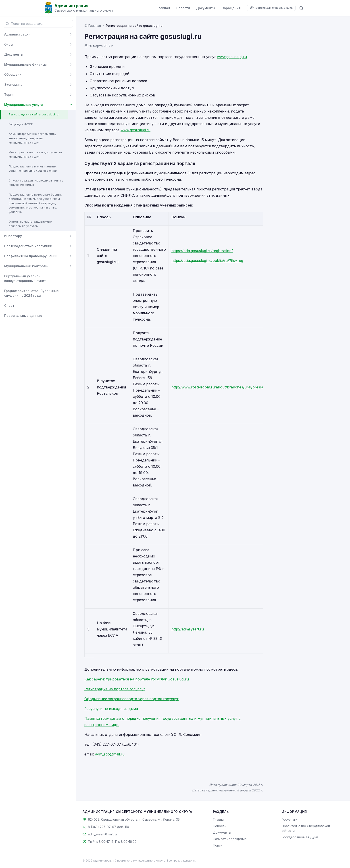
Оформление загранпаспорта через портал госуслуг (131, 699)
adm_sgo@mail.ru (110, 754)
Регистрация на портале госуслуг (115, 689)
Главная (163, 8)
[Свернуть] (71, 105)
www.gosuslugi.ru (232, 57)
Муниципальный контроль (26, 266)
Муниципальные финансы (25, 64)
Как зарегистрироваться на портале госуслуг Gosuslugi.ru (137, 679)
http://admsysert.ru (188, 629)
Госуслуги (290, 819)
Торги (9, 95)
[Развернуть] (71, 34)
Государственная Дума (300, 837)
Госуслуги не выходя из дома (111, 709)
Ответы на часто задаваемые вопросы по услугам (30, 224)
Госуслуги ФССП (21, 124)
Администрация (17, 34)
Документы (206, 8)
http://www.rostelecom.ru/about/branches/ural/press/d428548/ (226, 387)
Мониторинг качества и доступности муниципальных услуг (35, 154)
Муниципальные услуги (24, 105)
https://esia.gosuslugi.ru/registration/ (202, 251)
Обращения (231, 8)
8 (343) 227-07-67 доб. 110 (108, 827)
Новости (183, 8)
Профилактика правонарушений (31, 256)
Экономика (13, 85)
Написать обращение (230, 839)
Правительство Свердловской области (306, 828)
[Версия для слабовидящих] (271, 8)
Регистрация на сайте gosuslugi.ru (34, 114)
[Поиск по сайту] (301, 8)
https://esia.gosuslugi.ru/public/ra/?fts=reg (207, 261)
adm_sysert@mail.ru (102, 834)
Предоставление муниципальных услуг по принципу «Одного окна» (33, 169)
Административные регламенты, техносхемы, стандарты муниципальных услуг (32, 138)
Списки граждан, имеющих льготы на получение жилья (36, 183)
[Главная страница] (93, 26)
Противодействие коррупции (28, 246)
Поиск (218, 845)
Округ (9, 44)
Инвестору (13, 236)
